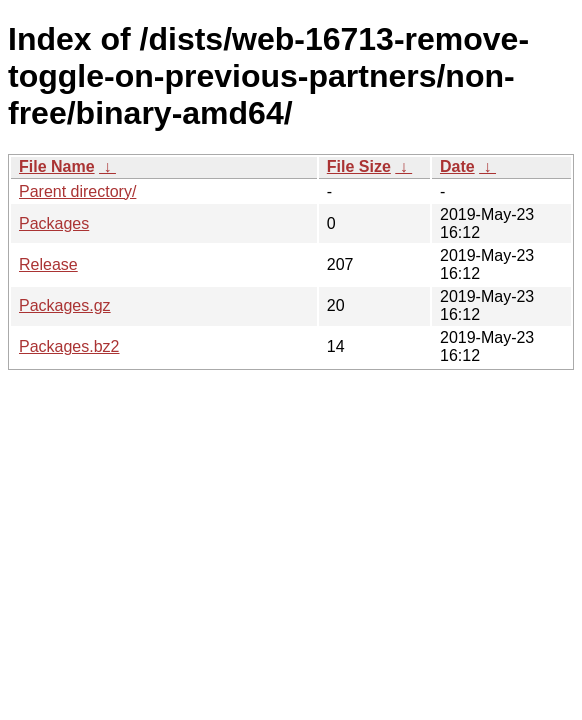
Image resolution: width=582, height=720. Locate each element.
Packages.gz (65, 305)
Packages (54, 223)
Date (457, 166)
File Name (57, 166)
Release (48, 264)
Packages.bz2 (69, 346)
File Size (359, 166)
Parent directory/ (77, 191)
